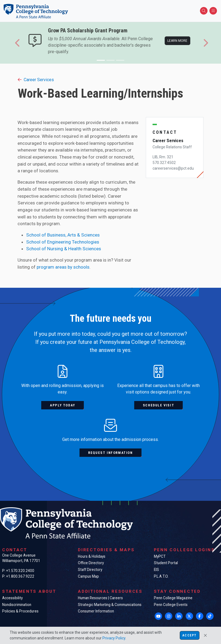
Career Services (36, 80)
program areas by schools (63, 267)
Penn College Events (171, 605)
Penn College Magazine (173, 598)
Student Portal (166, 563)
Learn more (177, 41)
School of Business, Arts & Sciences (63, 235)
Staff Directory (90, 570)
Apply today (63, 405)
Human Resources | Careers (100, 598)
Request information (110, 453)
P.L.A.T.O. (161, 576)
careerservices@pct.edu (173, 168)
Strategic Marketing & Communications (110, 605)
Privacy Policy (114, 638)
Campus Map (88, 576)
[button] (18, 43)
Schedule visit (158, 405)
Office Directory (91, 563)
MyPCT (160, 556)
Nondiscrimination (17, 605)
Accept (189, 635)
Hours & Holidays (92, 556)
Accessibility (12, 598)
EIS (156, 570)
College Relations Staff (172, 147)
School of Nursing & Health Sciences (64, 249)
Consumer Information (96, 611)
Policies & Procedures (20, 611)
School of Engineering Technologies (63, 242)
